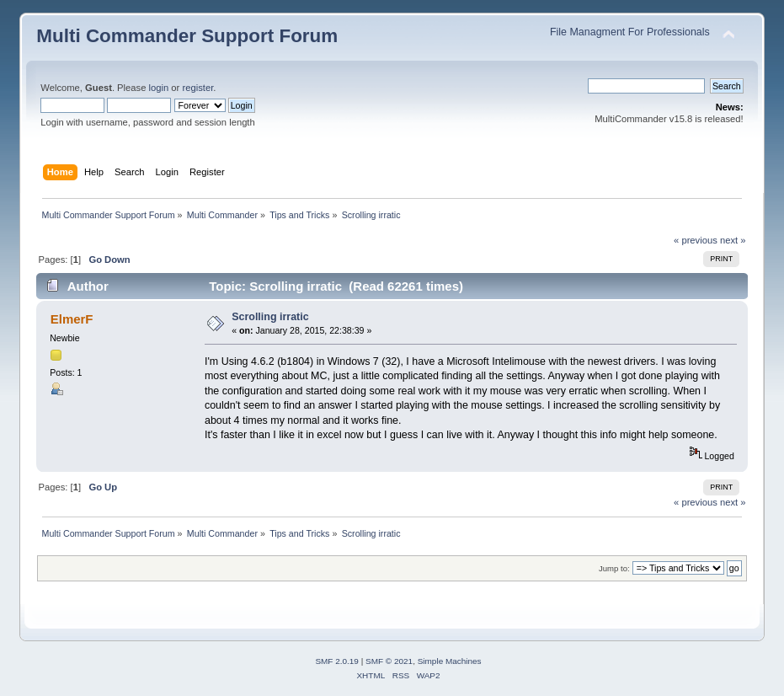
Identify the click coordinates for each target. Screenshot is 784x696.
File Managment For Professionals (630, 32)
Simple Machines (450, 661)
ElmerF (72, 319)
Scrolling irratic (270, 317)
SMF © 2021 (389, 661)
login (159, 88)
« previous (696, 240)
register (197, 88)
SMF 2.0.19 (337, 661)
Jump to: (614, 568)
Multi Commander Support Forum (187, 36)
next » (733, 240)
